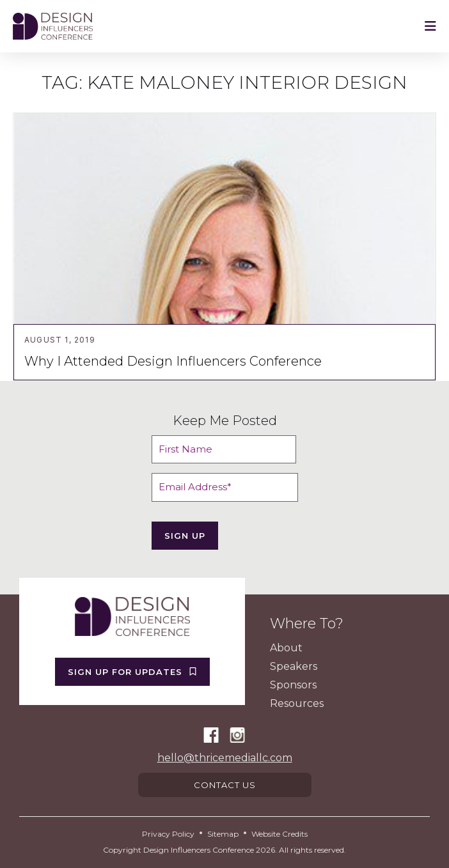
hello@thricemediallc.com (225, 758)
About (286, 648)
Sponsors (293, 685)
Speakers (294, 666)
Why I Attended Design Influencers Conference (173, 361)
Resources (297, 703)
